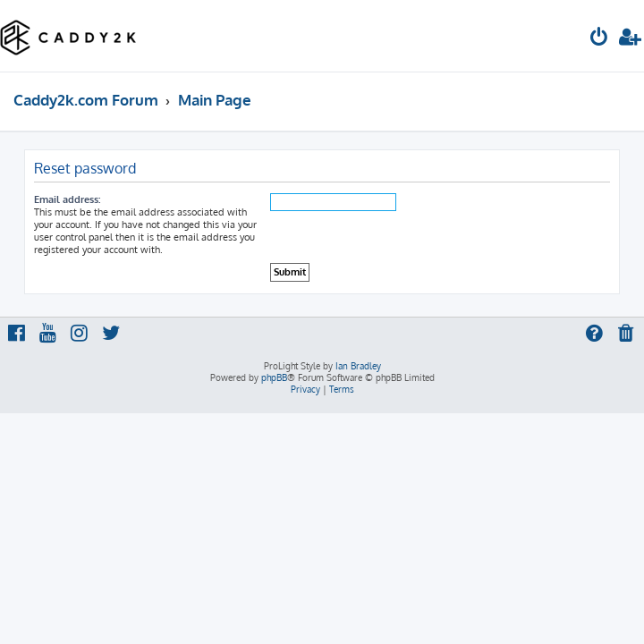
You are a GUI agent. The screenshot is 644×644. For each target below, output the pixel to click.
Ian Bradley (358, 366)
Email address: (67, 199)
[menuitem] (599, 39)
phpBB (274, 377)
